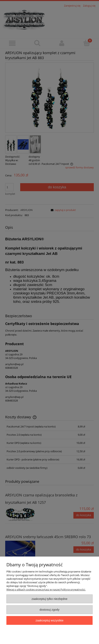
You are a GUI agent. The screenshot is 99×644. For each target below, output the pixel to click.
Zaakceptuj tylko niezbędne (49, 599)
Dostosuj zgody (50, 610)
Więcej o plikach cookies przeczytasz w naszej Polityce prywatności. (46, 589)
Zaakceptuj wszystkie (49, 620)
